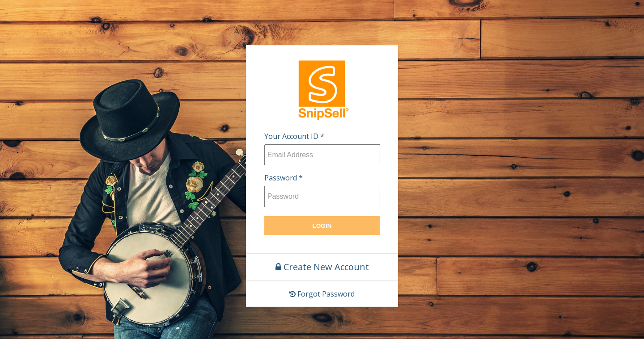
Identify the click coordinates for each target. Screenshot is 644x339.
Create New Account (322, 267)
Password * (284, 178)
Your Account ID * (294, 136)
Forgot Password (322, 294)
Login (322, 226)
